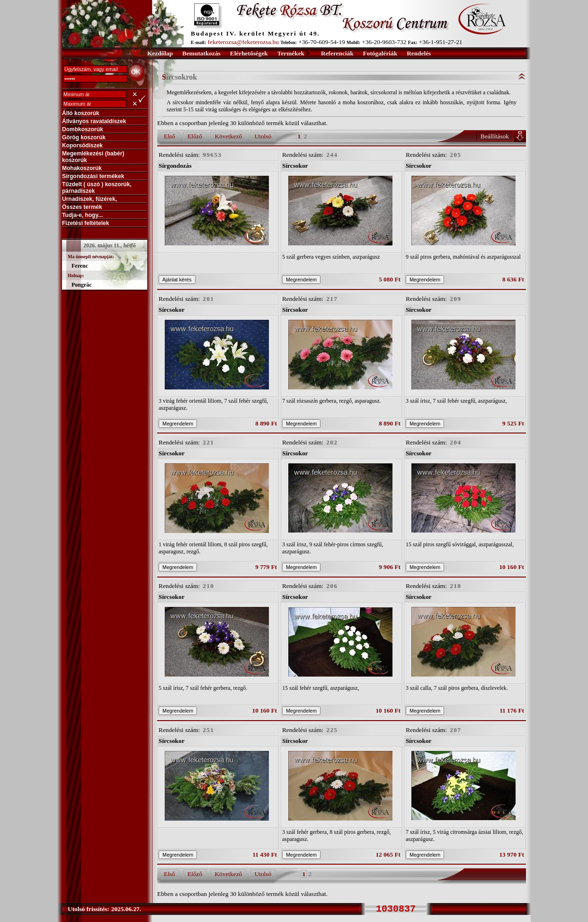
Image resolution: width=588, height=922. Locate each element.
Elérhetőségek (249, 53)
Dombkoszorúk (83, 129)
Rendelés (419, 53)
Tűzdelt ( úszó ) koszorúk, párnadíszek (97, 188)
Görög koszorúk (84, 137)
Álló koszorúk (81, 113)
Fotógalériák (380, 53)
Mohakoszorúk (82, 168)
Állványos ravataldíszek (94, 121)
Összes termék (82, 207)
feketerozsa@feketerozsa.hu (243, 42)
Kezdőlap (160, 53)
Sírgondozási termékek (93, 176)
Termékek (291, 53)
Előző (195, 136)
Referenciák (337, 53)
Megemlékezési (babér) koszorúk (93, 157)
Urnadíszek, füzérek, (89, 199)
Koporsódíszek (82, 145)
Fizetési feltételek (85, 223)
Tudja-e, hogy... (82, 215)
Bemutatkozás (201, 53)
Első (169, 136)
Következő (228, 136)
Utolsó (263, 136)
